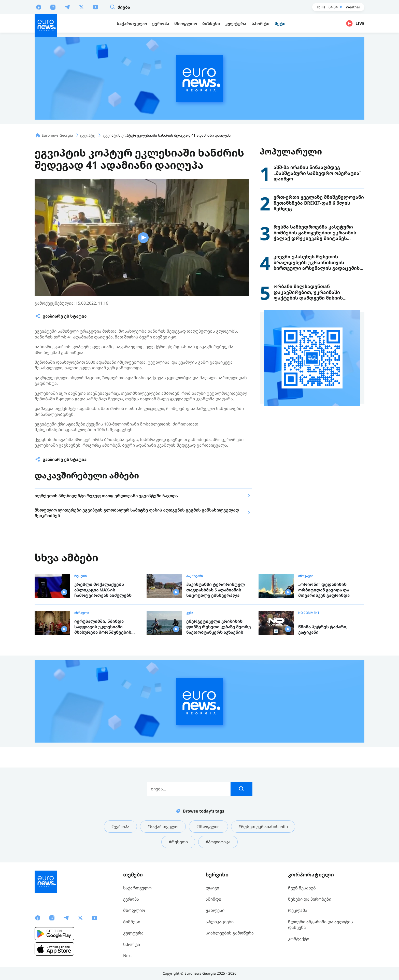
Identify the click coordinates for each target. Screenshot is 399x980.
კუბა (190, 613)
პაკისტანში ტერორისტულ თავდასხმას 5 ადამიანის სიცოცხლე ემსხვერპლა (216, 590)
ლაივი (212, 888)
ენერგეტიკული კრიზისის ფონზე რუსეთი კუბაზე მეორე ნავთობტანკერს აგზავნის (219, 627)
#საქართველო (163, 827)
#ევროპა (120, 827)
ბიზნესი (132, 922)
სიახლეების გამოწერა (230, 933)
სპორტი (132, 944)
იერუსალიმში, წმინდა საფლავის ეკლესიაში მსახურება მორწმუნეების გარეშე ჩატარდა (103, 627)
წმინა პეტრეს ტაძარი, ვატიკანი (323, 630)
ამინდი (213, 899)
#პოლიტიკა (218, 842)
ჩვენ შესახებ (302, 888)
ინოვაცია (306, 576)
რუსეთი (81, 576)
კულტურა (133, 933)
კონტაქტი (299, 939)
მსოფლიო (134, 910)
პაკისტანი (195, 576)
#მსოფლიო (208, 827)
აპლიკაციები (220, 922)
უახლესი (215, 910)
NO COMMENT (309, 613)
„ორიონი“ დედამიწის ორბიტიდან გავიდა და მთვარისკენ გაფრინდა (324, 590)
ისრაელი (82, 613)
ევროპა (131, 899)
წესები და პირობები (310, 899)
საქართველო (137, 888)
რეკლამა (298, 910)
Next (128, 956)
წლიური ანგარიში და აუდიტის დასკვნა (320, 925)
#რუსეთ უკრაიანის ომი (263, 827)
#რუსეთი (178, 842)
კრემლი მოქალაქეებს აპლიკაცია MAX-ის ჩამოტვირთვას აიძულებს (103, 590)
